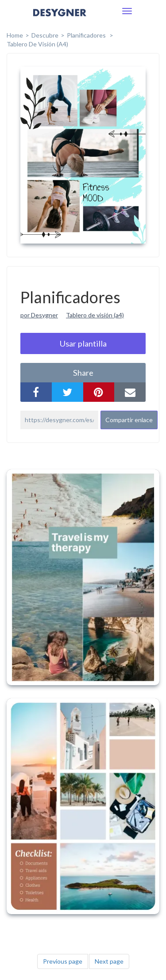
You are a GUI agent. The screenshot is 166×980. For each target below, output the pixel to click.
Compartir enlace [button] (129, 420)
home (15, 35)
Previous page (63, 961)
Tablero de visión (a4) (95, 315)
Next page (109, 961)
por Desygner (39, 315)
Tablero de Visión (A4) (37, 44)
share (83, 373)
